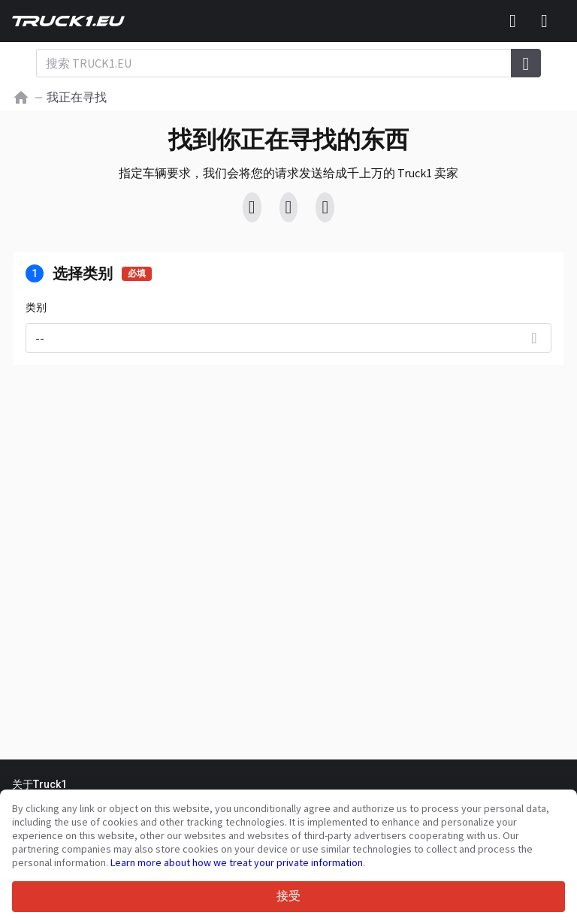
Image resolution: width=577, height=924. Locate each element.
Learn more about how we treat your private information (237, 862)
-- (40, 338)
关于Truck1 (39, 784)
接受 (288, 896)
